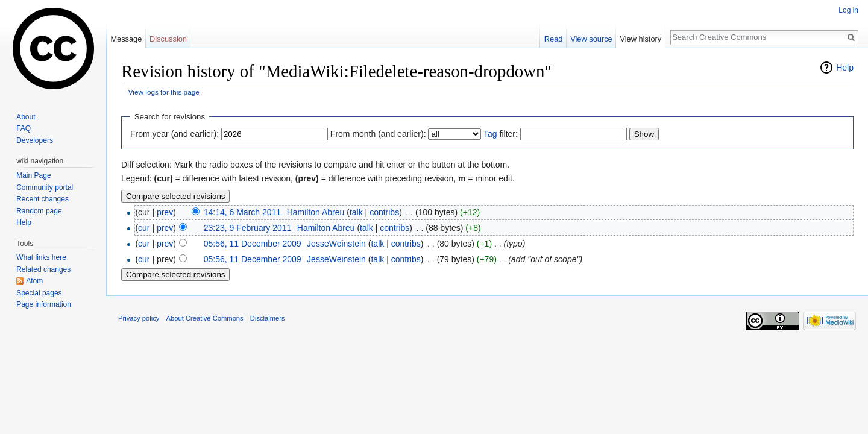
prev (165, 212)
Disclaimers (268, 318)
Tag (490, 134)
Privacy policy (139, 318)
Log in (848, 10)
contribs (384, 212)
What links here (41, 257)
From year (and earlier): (175, 134)
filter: (501, 134)
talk (356, 212)
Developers (35, 140)
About (26, 117)
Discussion (168, 39)
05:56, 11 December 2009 (253, 244)
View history (640, 39)
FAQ (24, 128)
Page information (44, 304)
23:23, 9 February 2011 (248, 228)
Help (845, 68)
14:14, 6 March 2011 (242, 212)
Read (554, 39)
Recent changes (42, 199)
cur (144, 228)
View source (591, 39)
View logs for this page (164, 92)
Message (126, 39)
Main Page (33, 175)
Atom (34, 281)
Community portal (45, 187)
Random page (39, 211)
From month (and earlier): (378, 134)
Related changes (43, 269)
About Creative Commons (205, 318)
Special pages (39, 293)
